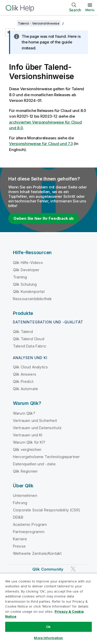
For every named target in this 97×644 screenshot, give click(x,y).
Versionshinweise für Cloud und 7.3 (41, 144)
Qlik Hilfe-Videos (28, 263)
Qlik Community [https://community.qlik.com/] (48, 569)
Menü (90, 10)
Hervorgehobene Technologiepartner (46, 457)
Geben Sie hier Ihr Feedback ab (44, 218)
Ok (48, 627)
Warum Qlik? (24, 413)
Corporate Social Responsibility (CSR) (47, 510)
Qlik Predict (23, 381)
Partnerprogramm (29, 532)
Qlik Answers (25, 374)
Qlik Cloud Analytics (30, 367)
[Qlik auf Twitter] (73, 569)
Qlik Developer (26, 270)
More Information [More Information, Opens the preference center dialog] (48, 638)
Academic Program (30, 524)
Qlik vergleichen (27, 449)
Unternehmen (25, 495)
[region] (48, 609)
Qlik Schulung (25, 284)
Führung (20, 503)
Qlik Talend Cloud (29, 339)
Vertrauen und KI (28, 435)
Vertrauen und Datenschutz (37, 428)
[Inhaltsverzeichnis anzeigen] (10, 23)
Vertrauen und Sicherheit (35, 421)
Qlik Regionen (25, 471)
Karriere (20, 539)
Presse (19, 546)
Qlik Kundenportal (29, 291)
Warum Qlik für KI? (29, 442)
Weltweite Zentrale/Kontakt (37, 553)
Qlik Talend (23, 332)
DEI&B (18, 517)
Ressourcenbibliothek (32, 299)
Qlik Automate (25, 389)
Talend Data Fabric (30, 346)
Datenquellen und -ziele (34, 464)
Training (20, 277)
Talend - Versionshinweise (39, 23)
